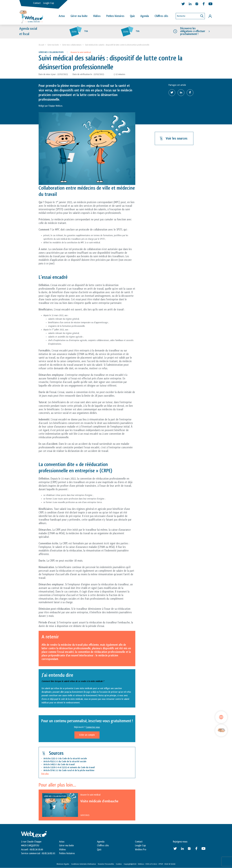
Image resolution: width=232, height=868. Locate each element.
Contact (37, 3)
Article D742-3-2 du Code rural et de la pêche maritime (69, 770)
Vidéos (97, 16)
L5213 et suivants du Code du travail (79, 767)
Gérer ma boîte (79, 16)
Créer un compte (87, 735)
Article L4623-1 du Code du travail (59, 764)
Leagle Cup (49, 3)
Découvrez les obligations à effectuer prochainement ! (193, 31)
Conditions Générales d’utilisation (84, 864)
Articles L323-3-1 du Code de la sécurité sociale (65, 759)
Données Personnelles (106, 864)
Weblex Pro (141, 850)
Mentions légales (63, 864)
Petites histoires (115, 16)
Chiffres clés (161, 16)
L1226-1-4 (55, 767)
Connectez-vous (93, 727)
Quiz (132, 16)
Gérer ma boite (53, 45)
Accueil (41, 45)
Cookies (119, 864)
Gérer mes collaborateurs (72, 45)
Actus (62, 16)
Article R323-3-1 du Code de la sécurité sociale (65, 762)
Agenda (145, 16)
